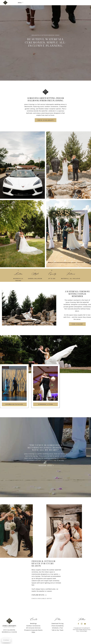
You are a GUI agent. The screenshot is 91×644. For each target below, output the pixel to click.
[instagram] (82, 624)
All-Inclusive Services (33, 628)
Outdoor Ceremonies (33, 626)
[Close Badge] (10, 639)
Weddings (33, 623)
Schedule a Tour (58, 628)
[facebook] (78, 624)
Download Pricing (58, 623)
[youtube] (85, 624)
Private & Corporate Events (33, 630)
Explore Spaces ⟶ (39, 595)
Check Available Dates (42, 599)
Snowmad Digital (83, 631)
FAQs (33, 632)
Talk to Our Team (58, 630)
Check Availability (58, 626)
